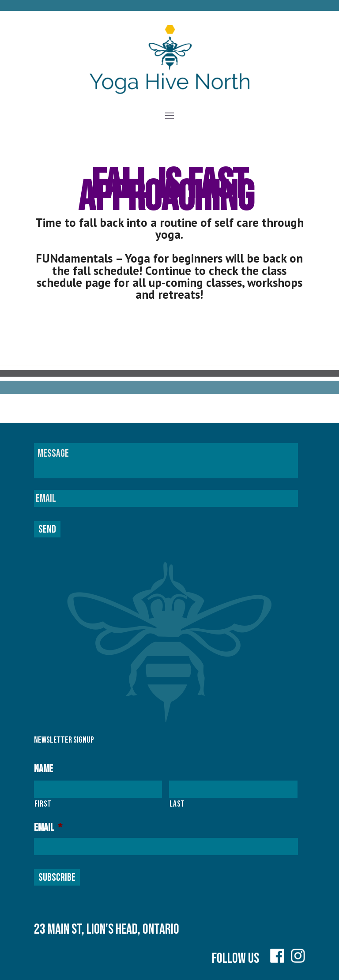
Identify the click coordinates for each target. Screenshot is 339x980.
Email (48, 828)
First (43, 804)
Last (177, 804)
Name (43, 769)
